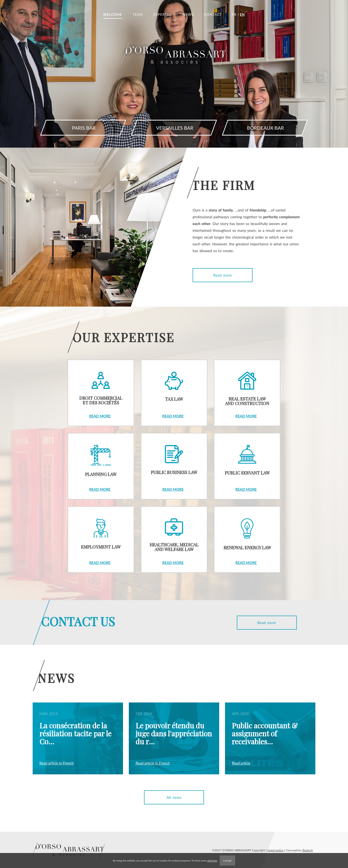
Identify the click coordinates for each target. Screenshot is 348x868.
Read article (241, 763)
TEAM (138, 14)
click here (212, 860)
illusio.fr (308, 850)
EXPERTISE (163, 14)
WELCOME (113, 14)
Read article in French (57, 763)
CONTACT (213, 14)
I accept (227, 860)
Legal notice (275, 850)
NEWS (188, 14)
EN (242, 14)
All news (174, 797)
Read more (223, 275)
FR (234, 14)
